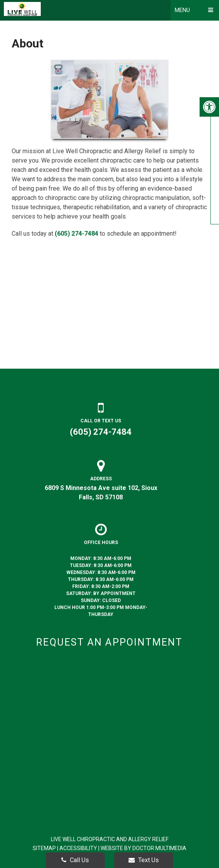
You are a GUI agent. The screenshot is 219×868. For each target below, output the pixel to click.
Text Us (144, 860)
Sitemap (44, 848)
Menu (182, 10)
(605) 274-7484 (76, 234)
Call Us (75, 860)
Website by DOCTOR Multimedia (143, 848)
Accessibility (78, 848)
